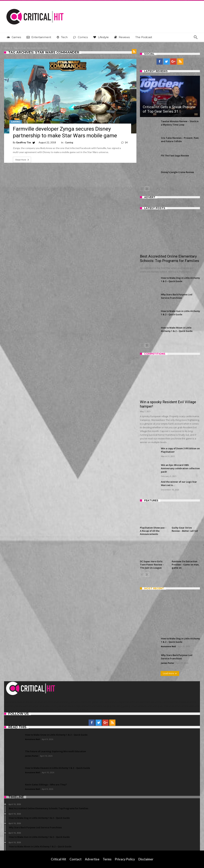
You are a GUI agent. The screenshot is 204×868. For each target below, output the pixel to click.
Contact (76, 859)
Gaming (16, 122)
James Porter (168, 663)
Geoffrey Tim (23, 142)
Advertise (92, 859)
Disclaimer (146, 859)
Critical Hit (59, 859)
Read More (22, 160)
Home (7, 48)
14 (126, 142)
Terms (107, 859)
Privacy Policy (125, 859)
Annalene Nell (168, 646)
